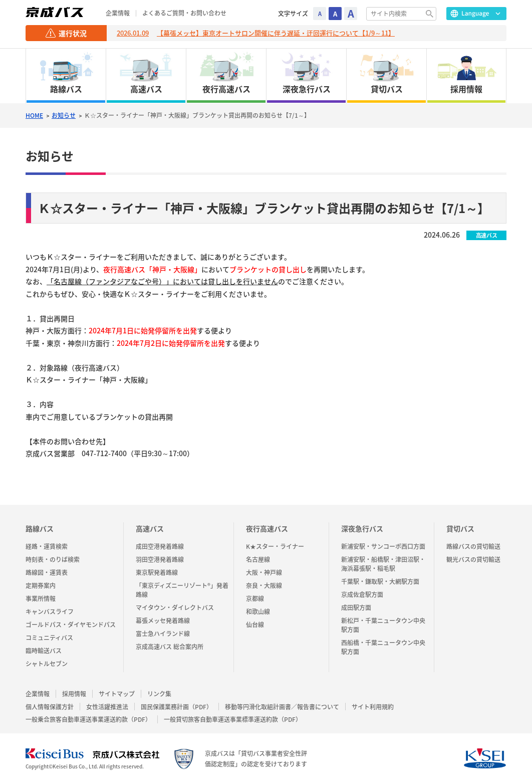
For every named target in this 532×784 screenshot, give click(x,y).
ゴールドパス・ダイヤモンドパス (71, 625)
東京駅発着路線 (157, 572)
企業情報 (118, 13)
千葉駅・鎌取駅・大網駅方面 (380, 581)
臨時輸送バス (44, 651)
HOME (34, 116)
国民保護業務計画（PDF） (177, 707)
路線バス (40, 528)
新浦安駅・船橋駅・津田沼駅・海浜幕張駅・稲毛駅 (383, 564)
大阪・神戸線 (264, 572)
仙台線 (255, 625)
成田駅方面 (356, 608)
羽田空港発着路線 (160, 559)
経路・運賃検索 (47, 546)
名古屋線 (258, 559)
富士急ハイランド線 (163, 634)
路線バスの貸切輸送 (473, 546)
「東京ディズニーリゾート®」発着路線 (182, 590)
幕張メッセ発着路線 (163, 621)
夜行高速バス (267, 528)
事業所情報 (41, 599)
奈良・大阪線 (264, 585)
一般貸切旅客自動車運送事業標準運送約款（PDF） (233, 720)
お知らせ (64, 116)
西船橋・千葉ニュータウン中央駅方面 (383, 647)
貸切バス (460, 528)
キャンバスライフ (50, 612)
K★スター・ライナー (275, 546)
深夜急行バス (362, 528)
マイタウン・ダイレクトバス (175, 608)
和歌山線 (258, 612)
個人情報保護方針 (50, 707)
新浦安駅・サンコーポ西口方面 (383, 546)
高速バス (150, 528)
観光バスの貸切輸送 (473, 559)
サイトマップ (117, 694)
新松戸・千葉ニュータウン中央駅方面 (383, 625)
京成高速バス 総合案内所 (170, 647)
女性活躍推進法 (107, 707)
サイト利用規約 (373, 707)
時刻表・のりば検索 (53, 559)
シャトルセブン (47, 664)
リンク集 (159, 694)
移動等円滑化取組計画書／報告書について (282, 707)
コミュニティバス (49, 638)
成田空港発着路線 (160, 546)
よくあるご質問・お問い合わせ (184, 13)
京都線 (255, 599)
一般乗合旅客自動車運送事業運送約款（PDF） (88, 720)
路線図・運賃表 (47, 572)
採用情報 (74, 694)
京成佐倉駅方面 (362, 595)
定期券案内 (41, 585)
